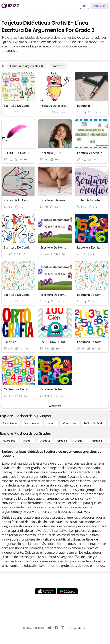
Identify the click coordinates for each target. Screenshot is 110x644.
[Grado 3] (58, 66)
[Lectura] (51, 423)
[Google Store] (67, 591)
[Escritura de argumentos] (26, 66)
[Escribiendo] (10, 423)
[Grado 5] (97, 441)
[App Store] (46, 591)
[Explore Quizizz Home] (10, 6)
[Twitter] (50, 628)
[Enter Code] (100, 6)
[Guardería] (9, 441)
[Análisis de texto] (94, 423)
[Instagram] (63, 628)
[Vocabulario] (32, 423)
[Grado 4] (80, 441)
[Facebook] (56, 628)
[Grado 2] (45, 441)
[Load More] (55, 406)
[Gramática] (70, 423)
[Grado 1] (28, 441)
